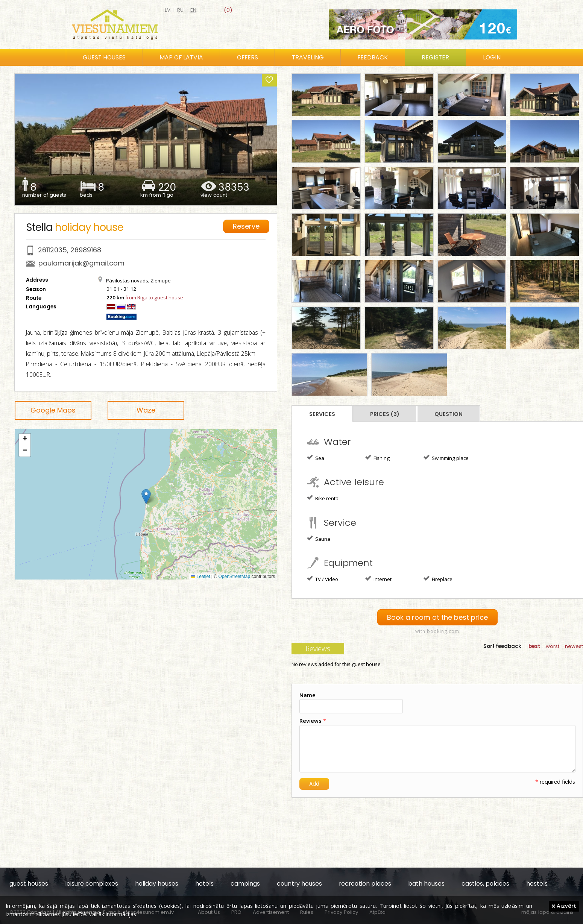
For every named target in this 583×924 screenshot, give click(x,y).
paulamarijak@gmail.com (81, 263)
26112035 (52, 250)
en (193, 10)
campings (245, 884)
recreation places (365, 884)
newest (574, 646)
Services (322, 414)
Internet (378, 579)
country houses (299, 884)
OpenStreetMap (235, 577)
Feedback (373, 57)
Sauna (319, 539)
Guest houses (104, 57)
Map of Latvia (181, 57)
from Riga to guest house (154, 297)
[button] (146, 497)
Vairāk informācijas (112, 914)
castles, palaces (485, 884)
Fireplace (438, 579)
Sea (316, 458)
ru (180, 10)
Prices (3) (385, 414)
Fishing (377, 458)
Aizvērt (564, 906)
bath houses (426, 884)
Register (435, 57)
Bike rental (323, 498)
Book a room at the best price (437, 617)
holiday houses (157, 884)
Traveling (308, 57)
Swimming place (446, 458)
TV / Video (323, 579)
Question (449, 414)
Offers (247, 57)
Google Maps (53, 410)
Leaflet (200, 577)
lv (168, 10)
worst (553, 646)
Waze (146, 410)
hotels (204, 884)
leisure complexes (92, 884)
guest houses (29, 884)
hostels (537, 884)
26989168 (86, 250)
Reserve (246, 226)
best (534, 646)
